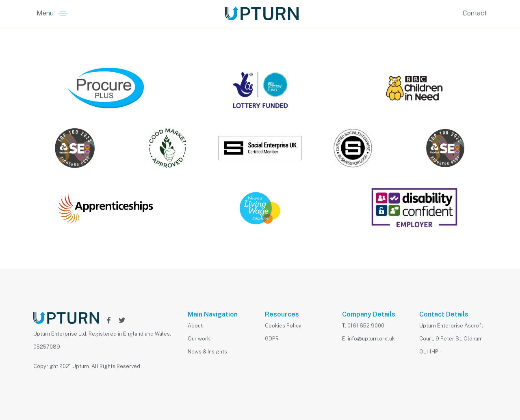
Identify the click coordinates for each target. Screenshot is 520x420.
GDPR (272, 339)
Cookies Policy (283, 326)
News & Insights (207, 352)
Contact (475, 13)
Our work (199, 339)
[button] (52, 13)
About (195, 326)
